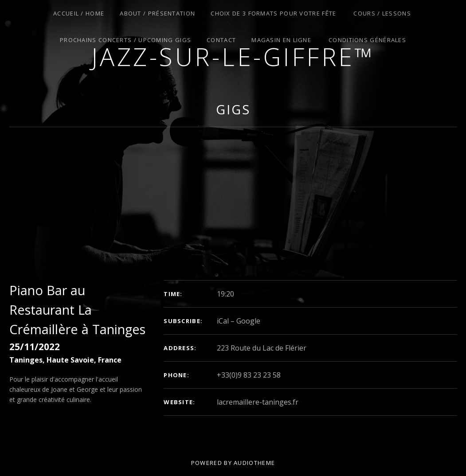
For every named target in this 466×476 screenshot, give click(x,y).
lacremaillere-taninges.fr (258, 402)
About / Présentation (157, 13)
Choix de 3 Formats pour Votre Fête (273, 13)
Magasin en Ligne (281, 40)
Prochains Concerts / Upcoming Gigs (125, 40)
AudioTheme (254, 463)
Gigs (233, 109)
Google (248, 321)
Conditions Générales (367, 40)
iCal (223, 321)
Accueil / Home (79, 13)
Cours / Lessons (382, 13)
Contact (221, 40)
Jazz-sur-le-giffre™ (233, 57)
